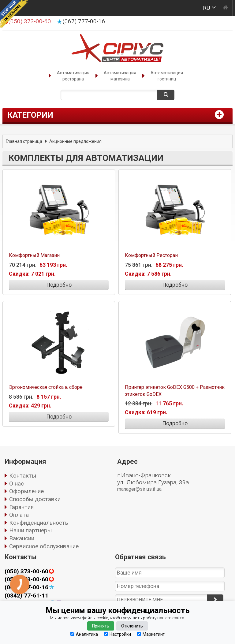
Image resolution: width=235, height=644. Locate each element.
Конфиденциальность (39, 523)
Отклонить (132, 626)
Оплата (19, 515)
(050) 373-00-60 (26, 571)
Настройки (117, 634)
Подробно (59, 285)
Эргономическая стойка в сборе (46, 387)
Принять (101, 626)
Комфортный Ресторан (151, 255)
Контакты (23, 476)
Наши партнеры (30, 530)
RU (207, 8)
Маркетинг (151, 634)
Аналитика (84, 634)
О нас (17, 484)
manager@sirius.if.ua (139, 489)
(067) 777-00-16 (84, 21)
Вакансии (22, 538)
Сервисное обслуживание (44, 546)
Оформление (26, 491)
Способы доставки (35, 499)
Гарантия (21, 507)
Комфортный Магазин (34, 255)
